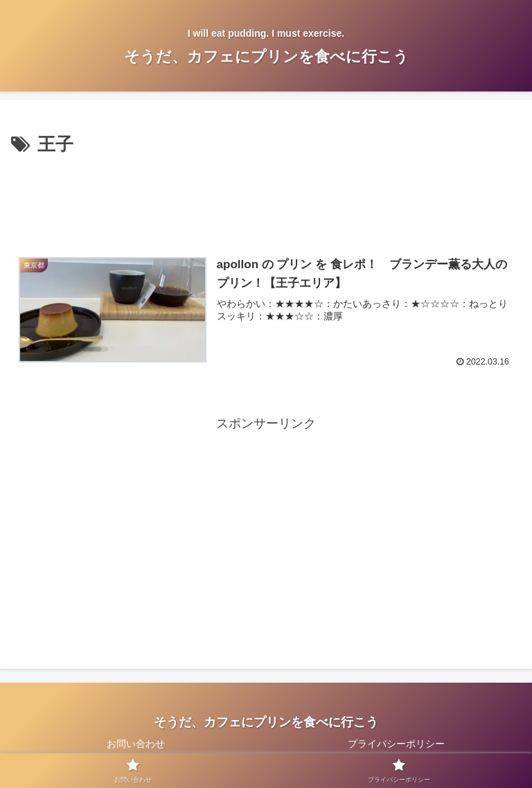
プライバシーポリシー (396, 744)
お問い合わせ (136, 744)
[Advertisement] (266, 198)
